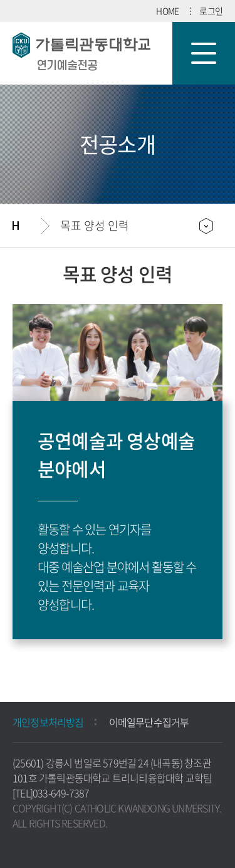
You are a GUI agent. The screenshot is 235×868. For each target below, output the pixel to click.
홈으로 (27, 226)
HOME (167, 11)
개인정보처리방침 (48, 722)
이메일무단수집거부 (149, 722)
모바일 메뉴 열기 (204, 53)
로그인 (211, 11)
